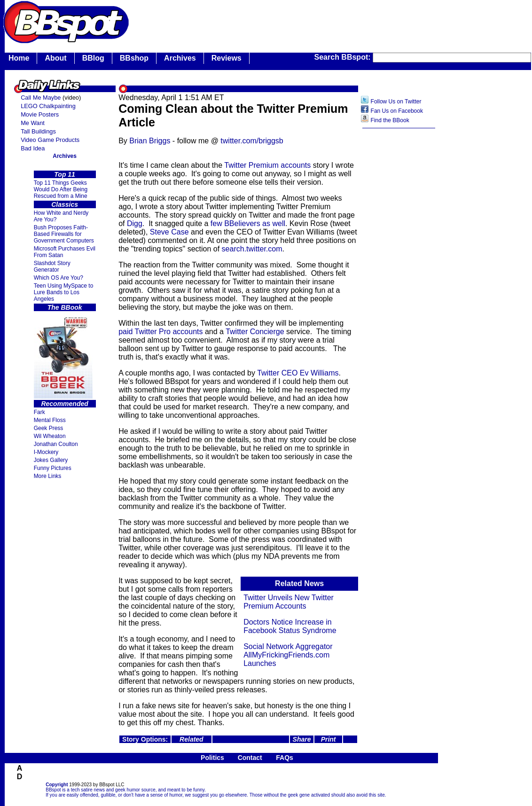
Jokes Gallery (51, 460)
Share (302, 739)
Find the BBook (390, 120)
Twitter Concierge (255, 332)
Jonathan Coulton (56, 444)
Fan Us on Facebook (397, 111)
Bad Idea (33, 148)
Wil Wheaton (50, 436)
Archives (180, 58)
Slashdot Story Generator (52, 266)
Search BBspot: (344, 57)
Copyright (57, 785)
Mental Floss (50, 420)
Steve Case (169, 232)
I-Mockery (46, 452)
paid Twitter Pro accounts (160, 332)
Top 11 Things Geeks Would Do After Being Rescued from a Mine (61, 189)
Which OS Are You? (59, 278)
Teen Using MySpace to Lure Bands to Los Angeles (64, 292)
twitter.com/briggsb (252, 141)
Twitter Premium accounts (267, 165)
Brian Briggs (150, 141)
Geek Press (49, 428)
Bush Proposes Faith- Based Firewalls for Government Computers (64, 234)
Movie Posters (40, 114)
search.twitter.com (252, 249)
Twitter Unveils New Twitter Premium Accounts (289, 602)
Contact (250, 758)
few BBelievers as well (248, 223)
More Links (48, 476)
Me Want (33, 123)
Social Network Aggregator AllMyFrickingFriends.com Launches (288, 655)
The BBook (65, 307)
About (55, 58)
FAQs (285, 758)
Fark (39, 412)
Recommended (64, 404)
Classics (65, 204)
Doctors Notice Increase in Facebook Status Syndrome (290, 626)
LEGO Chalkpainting (48, 106)
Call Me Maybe (41, 98)
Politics (212, 758)
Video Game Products (50, 140)
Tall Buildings (38, 131)
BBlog (93, 58)
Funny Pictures (53, 468)
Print (329, 739)
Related (192, 739)
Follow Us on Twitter (396, 102)
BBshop (134, 58)
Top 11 (65, 174)
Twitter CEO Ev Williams (298, 373)
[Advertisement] (399, 282)
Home (19, 58)
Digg (135, 223)
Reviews (227, 58)
